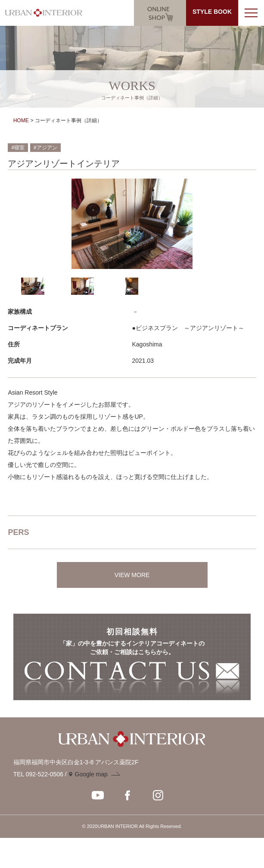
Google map (91, 774)
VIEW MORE (132, 575)
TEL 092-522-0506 (38, 774)
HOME (21, 120)
